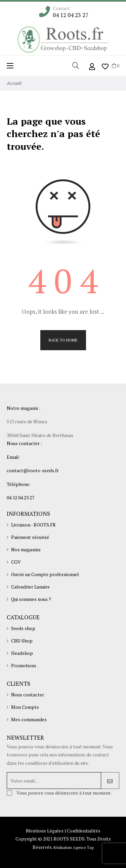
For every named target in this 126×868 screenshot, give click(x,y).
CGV (16, 562)
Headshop (22, 653)
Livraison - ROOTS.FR (33, 525)
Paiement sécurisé (30, 537)
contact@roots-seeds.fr (33, 470)
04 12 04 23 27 (71, 15)
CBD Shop (22, 641)
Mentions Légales (45, 831)
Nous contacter (28, 695)
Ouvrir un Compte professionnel (45, 574)
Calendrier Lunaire (30, 587)
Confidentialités (84, 831)
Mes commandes (29, 719)
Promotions (24, 665)
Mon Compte (25, 707)
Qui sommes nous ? (31, 599)
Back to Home (63, 340)
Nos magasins (26, 549)
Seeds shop (23, 628)
